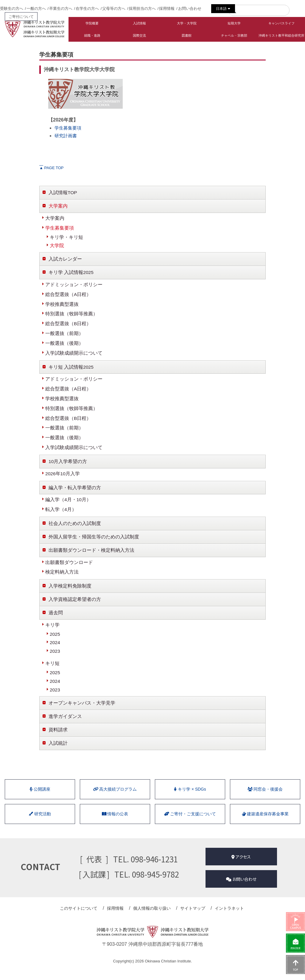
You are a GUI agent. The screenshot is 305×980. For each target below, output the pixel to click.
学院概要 (92, 23)
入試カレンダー (65, 260)
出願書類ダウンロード (69, 569)
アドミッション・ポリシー (74, 286)
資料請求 (58, 740)
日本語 (223, 9)
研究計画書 (66, 136)
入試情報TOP (63, 193)
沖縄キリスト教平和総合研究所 (281, 35)
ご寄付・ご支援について (190, 827)
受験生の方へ (12, 8)
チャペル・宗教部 (234, 35)
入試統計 (58, 754)
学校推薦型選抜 (62, 306)
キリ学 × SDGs (190, 801)
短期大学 (234, 23)
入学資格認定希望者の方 (75, 607)
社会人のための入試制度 (75, 530)
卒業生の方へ (61, 8)
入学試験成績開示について (74, 356)
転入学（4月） (61, 516)
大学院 (57, 247)
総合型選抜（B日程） (68, 326)
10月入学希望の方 (68, 467)
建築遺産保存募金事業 (265, 827)
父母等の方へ (114, 8)
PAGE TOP (52, 168)
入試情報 (139, 23)
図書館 (187, 35)
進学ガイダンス (65, 726)
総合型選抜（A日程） (68, 296)
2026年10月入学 (63, 479)
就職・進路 (92, 35)
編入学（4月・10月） (68, 506)
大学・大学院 (187, 23)
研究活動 (40, 827)
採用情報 (167, 8)
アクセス (241, 869)
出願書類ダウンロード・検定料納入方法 (91, 557)
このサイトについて (83, 919)
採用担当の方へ (142, 8)
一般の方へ (36, 8)
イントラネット (226, 919)
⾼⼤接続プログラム (115, 801)
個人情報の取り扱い (152, 919)
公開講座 (40, 801)
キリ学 (52, 633)
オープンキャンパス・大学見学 (82, 713)
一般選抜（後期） (64, 346)
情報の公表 (115, 827)
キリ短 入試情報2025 (71, 370)
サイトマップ (191, 919)
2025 (55, 642)
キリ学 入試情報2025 (71, 274)
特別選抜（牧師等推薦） (71, 316)
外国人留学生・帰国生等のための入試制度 (94, 543)
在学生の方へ (87, 8)
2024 (55, 651)
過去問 (56, 620)
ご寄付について (21, 17)
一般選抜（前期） (64, 336)
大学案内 (58, 206)
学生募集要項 (69, 128)
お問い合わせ (190, 8)
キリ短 (52, 672)
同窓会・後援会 (265, 801)
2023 (55, 660)
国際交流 (139, 35)
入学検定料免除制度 (70, 593)
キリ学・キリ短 (66, 238)
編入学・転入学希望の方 (75, 493)
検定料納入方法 (62, 579)
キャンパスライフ (281, 23)
